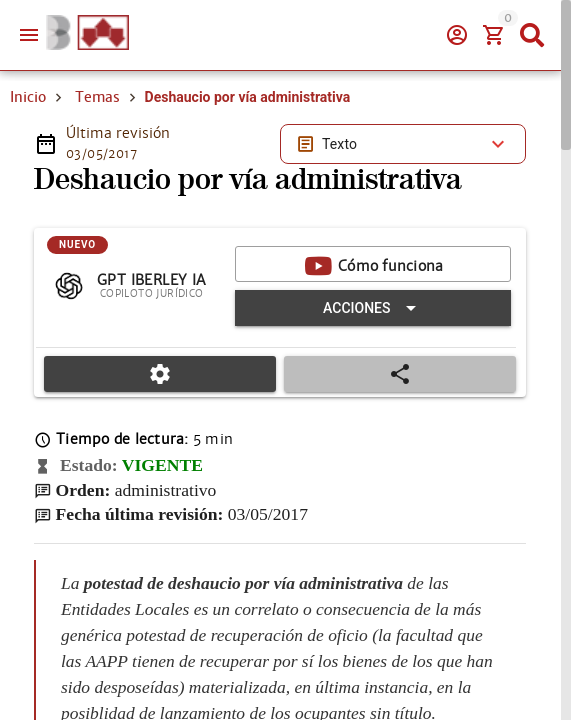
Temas (97, 97)
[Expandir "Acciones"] (373, 308)
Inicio (28, 97)
